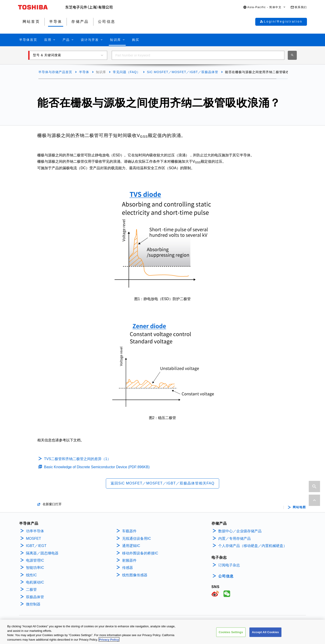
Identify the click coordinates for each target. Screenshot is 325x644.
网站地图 (299, 507)
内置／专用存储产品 (234, 539)
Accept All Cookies (265, 635)
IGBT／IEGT (36, 546)
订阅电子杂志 (229, 565)
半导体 (84, 72)
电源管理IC (35, 560)
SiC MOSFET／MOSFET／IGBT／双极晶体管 (183, 72)
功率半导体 (35, 531)
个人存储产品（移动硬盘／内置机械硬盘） (253, 546)
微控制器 (33, 604)
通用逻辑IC (131, 546)
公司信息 (226, 576)
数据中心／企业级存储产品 (240, 531)
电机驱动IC (35, 582)
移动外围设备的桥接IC (140, 553)
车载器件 (129, 531)
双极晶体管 (35, 597)
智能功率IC (35, 568)
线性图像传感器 (135, 575)
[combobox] (198, 55)
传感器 (128, 568)
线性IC (31, 575)
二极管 (31, 590)
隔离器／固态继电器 (42, 553)
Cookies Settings (231, 635)
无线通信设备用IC (137, 539)
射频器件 (129, 560)
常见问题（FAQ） (127, 72)
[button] (265, 7)
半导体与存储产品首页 (55, 72)
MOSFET (34, 539)
